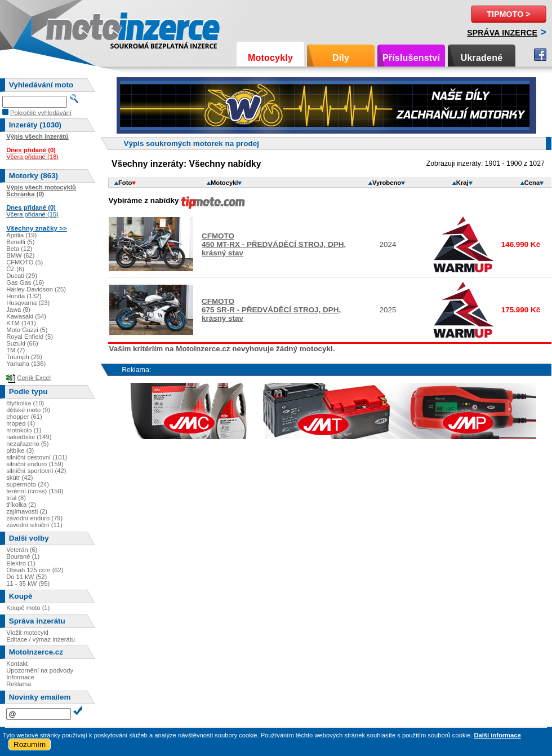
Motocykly (270, 58)
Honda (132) (24, 296)
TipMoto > (508, 14)
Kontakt (17, 664)
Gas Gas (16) (25, 282)
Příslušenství (411, 58)
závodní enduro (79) (34, 518)
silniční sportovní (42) (36, 471)
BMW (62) (20, 255)
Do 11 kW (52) (26, 577)
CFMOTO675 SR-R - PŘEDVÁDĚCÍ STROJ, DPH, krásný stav (271, 310)
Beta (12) (19, 249)
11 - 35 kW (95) (28, 583)
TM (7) (15, 350)
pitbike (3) (20, 450)
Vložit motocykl (27, 633)
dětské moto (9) (28, 410)
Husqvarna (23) (28, 303)
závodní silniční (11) (34, 525)
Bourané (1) (23, 556)
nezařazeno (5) (27, 444)
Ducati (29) (22, 276)
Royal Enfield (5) (30, 337)
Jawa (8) (18, 310)
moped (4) (21, 423)
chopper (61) (24, 417)
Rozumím (30, 744)
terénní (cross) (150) (35, 491)
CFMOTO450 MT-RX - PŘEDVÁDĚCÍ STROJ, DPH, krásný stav (274, 244)
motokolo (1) (24, 430)
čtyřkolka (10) (25, 403)
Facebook (540, 55)
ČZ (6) (15, 269)
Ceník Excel (34, 378)
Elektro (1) (21, 563)
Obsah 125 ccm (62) (35, 570)
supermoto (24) (28, 484)
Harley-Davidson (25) (36, 289)
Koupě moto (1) (28, 608)
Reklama (19, 684)
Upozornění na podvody (40, 670)
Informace (20, 677)
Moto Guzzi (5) (27, 330)
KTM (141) (21, 323)
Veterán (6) (22, 550)
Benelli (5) (20, 242)
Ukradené (482, 58)
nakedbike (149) (29, 437)
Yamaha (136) (26, 364)
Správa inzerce (502, 33)
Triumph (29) (24, 357)
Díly (341, 58)
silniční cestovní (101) (37, 457)
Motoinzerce (70, 28)
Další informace (497, 735)
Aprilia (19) (21, 235)
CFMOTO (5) (25, 262)
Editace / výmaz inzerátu (41, 639)
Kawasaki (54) (26, 316)
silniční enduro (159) (35, 464)
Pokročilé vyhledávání (41, 113)
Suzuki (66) (22, 343)
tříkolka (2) (21, 505)
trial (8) (16, 498)
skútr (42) (19, 478)
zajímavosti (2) (27, 511)
